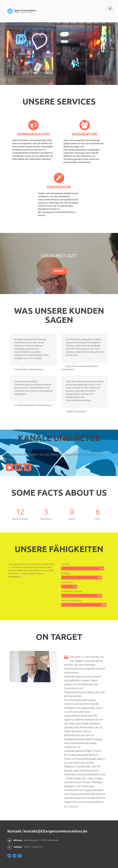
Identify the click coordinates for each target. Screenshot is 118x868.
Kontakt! (59, 289)
